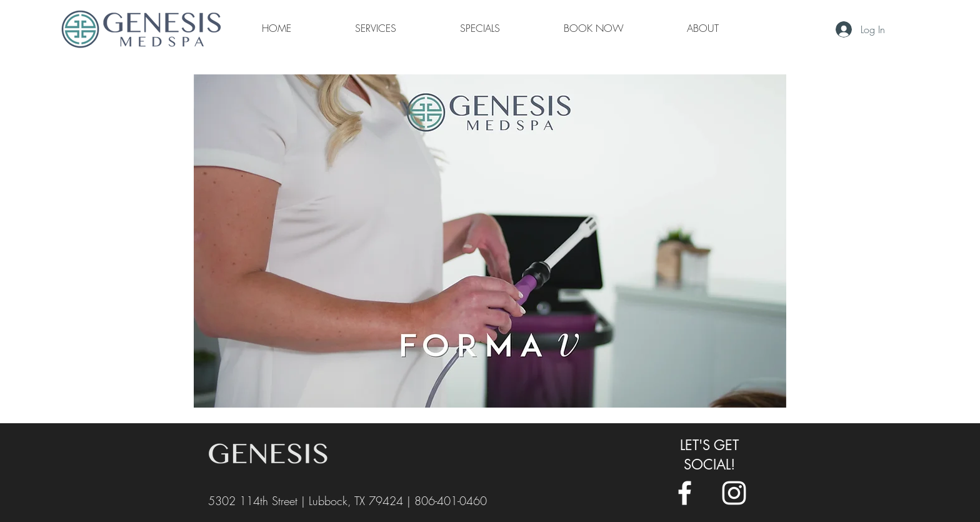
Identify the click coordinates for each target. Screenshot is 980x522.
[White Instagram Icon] (734, 493)
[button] (703, 28)
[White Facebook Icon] (685, 493)
